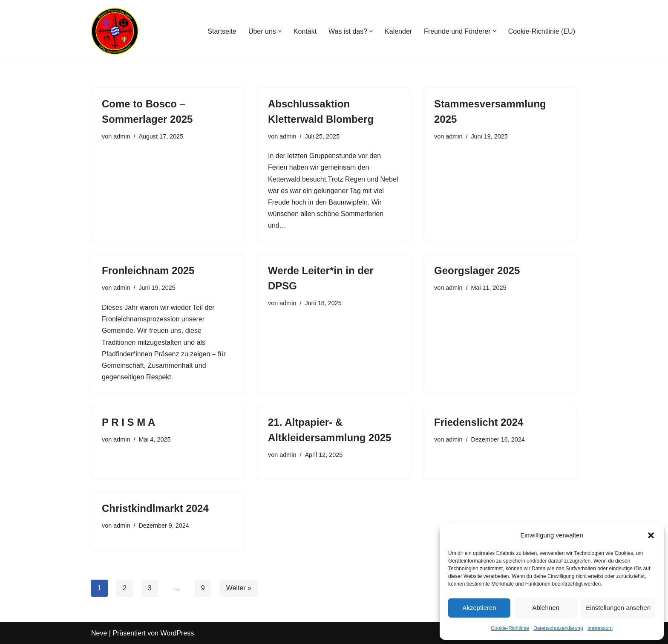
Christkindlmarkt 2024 (155, 508)
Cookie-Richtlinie (510, 628)
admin (122, 136)
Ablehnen (546, 608)
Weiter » (239, 588)
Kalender (398, 31)
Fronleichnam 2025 (148, 270)
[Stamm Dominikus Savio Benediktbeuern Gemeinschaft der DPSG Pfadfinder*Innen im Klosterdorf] (117, 31)
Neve (99, 633)
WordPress (177, 633)
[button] (651, 535)
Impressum (600, 628)
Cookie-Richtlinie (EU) (542, 31)
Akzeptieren (479, 608)
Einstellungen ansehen (618, 608)
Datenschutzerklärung (558, 628)
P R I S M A (128, 422)
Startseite (222, 31)
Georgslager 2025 (477, 270)
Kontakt (305, 31)
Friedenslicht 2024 (479, 422)
